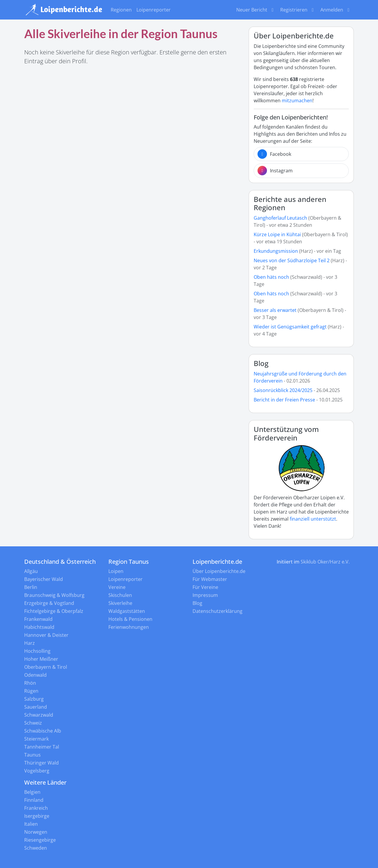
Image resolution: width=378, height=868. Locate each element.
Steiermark (36, 739)
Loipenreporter (154, 10)
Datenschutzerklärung (217, 611)
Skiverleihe (120, 603)
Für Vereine (205, 587)
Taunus (32, 755)
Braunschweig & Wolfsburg (54, 595)
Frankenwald (38, 619)
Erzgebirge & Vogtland (49, 603)
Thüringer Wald (41, 763)
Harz (30, 643)
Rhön (30, 683)
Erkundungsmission (276, 251)
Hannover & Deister (46, 635)
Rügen (31, 691)
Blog (261, 363)
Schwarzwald (39, 715)
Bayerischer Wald (44, 579)
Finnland (34, 800)
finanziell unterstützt (313, 519)
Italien (31, 824)
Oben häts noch (272, 277)
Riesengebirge (40, 840)
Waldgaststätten (127, 611)
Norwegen (36, 832)
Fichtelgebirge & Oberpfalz (54, 611)
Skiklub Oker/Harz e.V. (325, 562)
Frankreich (36, 808)
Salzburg (34, 699)
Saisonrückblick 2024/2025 (283, 390)
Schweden (36, 848)
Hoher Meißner (41, 659)
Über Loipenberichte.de (219, 571)
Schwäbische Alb (43, 731)
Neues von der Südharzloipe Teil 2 (292, 260)
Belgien (32, 792)
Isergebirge (37, 816)
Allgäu (31, 571)
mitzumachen (297, 101)
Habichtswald (39, 627)
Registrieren (298, 10)
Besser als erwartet (275, 310)
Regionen (121, 10)
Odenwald (35, 675)
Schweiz (33, 723)
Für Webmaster (210, 579)
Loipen (116, 571)
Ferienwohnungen (129, 627)
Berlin (31, 587)
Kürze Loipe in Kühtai (277, 234)
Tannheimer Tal (42, 747)
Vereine (117, 587)
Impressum (205, 595)
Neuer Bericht (256, 10)
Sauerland (36, 707)
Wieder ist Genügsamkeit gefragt (291, 327)
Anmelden (336, 10)
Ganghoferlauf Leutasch (280, 218)
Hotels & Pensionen (130, 619)
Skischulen (120, 595)
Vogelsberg (37, 771)
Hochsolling (37, 651)
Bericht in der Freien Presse (284, 400)
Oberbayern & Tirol (46, 667)
